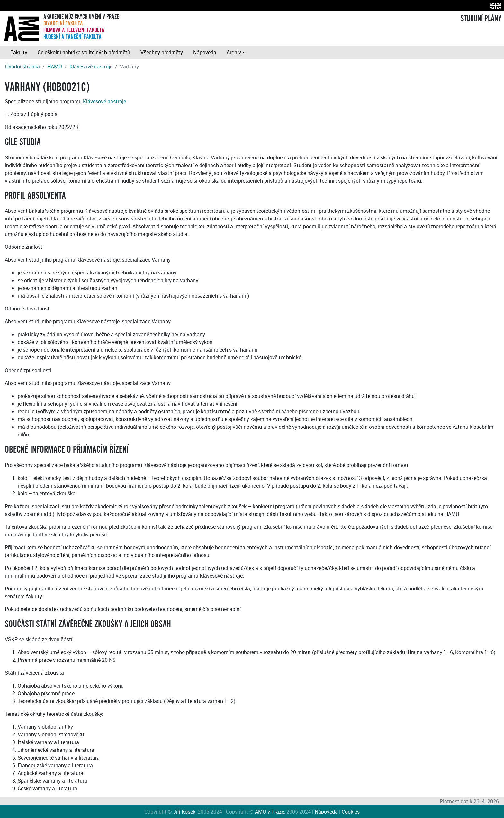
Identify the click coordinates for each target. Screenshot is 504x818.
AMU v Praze (270, 812)
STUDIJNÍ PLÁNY (481, 19)
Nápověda (205, 52)
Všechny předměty (162, 52)
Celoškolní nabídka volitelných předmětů (84, 52)
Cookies (351, 812)
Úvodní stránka (22, 67)
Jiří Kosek (184, 812)
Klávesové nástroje (91, 67)
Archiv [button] (234, 52)
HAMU (55, 67)
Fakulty (19, 52)
